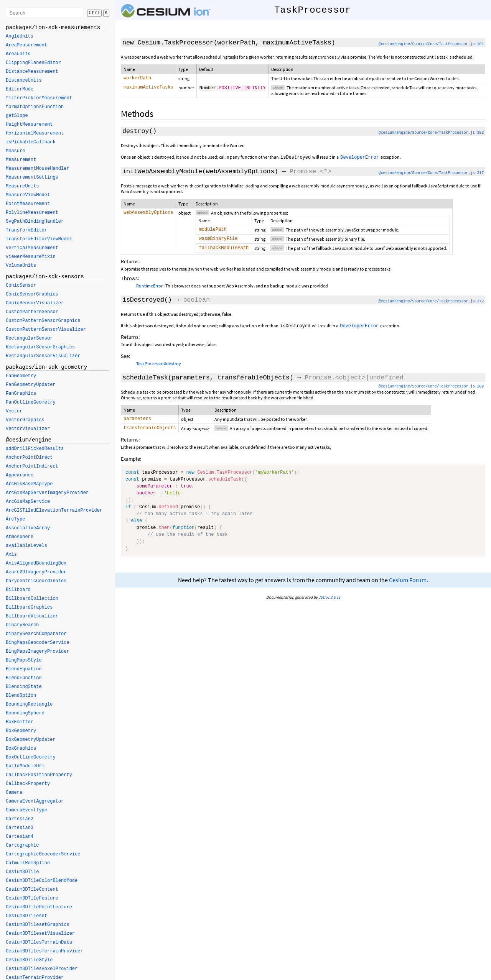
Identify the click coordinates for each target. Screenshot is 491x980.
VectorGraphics (25, 420)
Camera (14, 793)
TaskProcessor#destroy (159, 367)
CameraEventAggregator (35, 801)
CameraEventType (26, 810)
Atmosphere (20, 537)
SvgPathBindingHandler (35, 222)
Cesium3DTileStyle (29, 960)
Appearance (20, 475)
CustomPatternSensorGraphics (43, 321)
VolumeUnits (21, 266)
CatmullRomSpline (28, 863)
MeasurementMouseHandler (38, 169)
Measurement (21, 160)
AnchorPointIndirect (32, 466)
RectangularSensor (29, 338)
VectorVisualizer (28, 429)
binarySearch (22, 625)
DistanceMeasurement (32, 72)
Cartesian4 (20, 837)
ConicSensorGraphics (32, 294)
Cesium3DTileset (26, 916)
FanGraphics (21, 394)
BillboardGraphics (29, 607)
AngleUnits (20, 36)
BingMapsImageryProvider (38, 652)
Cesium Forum (408, 585)
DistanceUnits (24, 80)
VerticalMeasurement (32, 248)
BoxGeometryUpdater (31, 740)
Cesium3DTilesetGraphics (38, 925)
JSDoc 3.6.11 (329, 602)
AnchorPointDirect (29, 458)
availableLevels (26, 546)
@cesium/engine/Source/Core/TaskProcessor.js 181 (431, 44)
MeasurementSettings (32, 177)
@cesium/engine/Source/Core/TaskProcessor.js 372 (431, 305)
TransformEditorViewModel (39, 239)
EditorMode (20, 89)
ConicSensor (21, 286)
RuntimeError (149, 289)
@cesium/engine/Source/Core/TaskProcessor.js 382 (431, 134)
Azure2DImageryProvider (36, 572)
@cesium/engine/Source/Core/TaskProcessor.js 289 (431, 390)
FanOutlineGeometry (31, 402)
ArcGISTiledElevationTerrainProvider (54, 511)
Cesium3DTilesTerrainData (39, 942)
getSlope (17, 116)
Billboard (18, 590)
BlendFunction (24, 678)
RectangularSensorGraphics (40, 347)
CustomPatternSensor (32, 312)
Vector (14, 411)
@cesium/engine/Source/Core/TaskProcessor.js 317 (431, 174)
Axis (11, 555)
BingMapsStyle (24, 660)
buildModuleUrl (25, 766)
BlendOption (21, 696)
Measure (15, 151)
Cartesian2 (20, 819)
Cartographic (22, 845)
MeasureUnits (22, 186)
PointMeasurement (28, 204)
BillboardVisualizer (32, 616)
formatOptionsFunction (35, 107)
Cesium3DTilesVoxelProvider (42, 969)
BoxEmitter (20, 722)
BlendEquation (24, 669)
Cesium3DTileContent (32, 890)
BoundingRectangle (29, 704)
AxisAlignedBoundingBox (36, 563)
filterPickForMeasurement (39, 98)
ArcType (15, 519)
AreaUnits (18, 54)
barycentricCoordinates (36, 581)
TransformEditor (26, 230)
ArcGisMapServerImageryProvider (47, 493)
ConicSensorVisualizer (35, 303)
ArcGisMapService (28, 502)
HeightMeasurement (29, 125)
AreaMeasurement (26, 45)
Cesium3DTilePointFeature (39, 907)
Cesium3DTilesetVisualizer (40, 934)
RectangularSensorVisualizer (43, 356)
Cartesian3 (20, 828)
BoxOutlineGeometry (31, 757)
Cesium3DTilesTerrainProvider (44, 951)
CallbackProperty (28, 784)
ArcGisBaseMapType (29, 484)
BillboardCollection (32, 599)
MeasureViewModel (28, 195)
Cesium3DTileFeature (32, 898)
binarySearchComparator (36, 634)
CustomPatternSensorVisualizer (46, 330)
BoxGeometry (21, 731)
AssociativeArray (28, 528)
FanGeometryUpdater (31, 385)
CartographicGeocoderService (43, 854)
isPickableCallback (31, 142)
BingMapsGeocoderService (38, 643)
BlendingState (24, 687)
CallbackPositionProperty (39, 775)
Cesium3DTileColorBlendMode (42, 881)
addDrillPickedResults (35, 449)
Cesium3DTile (22, 872)
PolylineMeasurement (32, 213)
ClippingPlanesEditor (33, 63)
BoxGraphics (21, 749)
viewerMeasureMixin (31, 257)
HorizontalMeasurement (35, 133)
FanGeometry (21, 376)
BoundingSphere (25, 713)
